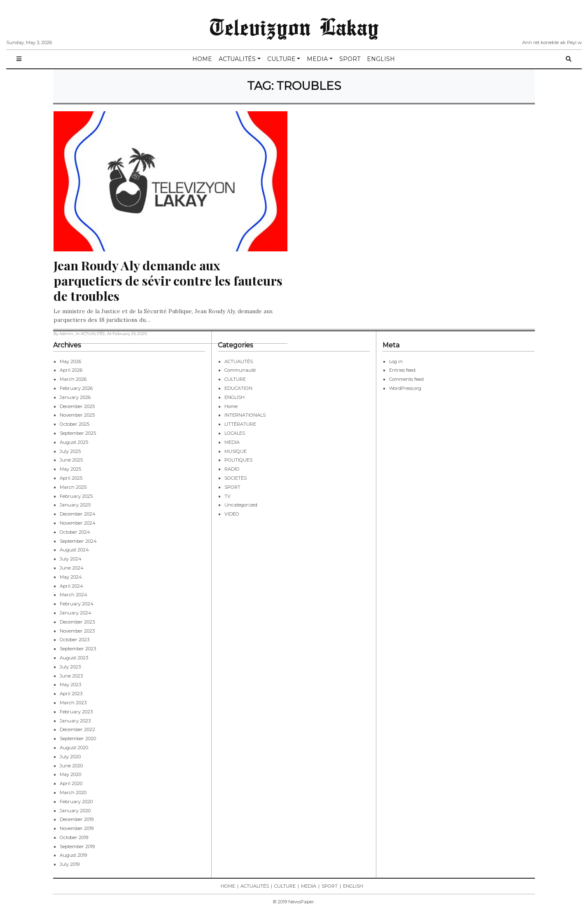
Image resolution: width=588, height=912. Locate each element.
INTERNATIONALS (245, 415)
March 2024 (73, 595)
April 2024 (71, 586)
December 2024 (78, 514)
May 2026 (70, 361)
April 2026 (71, 370)
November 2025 (77, 415)
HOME (202, 59)
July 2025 (70, 451)
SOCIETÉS (236, 478)
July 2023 (70, 667)
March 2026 (73, 379)
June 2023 (71, 676)
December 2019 (77, 819)
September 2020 (78, 739)
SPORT (350, 59)
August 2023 (74, 658)
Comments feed (406, 379)
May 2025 (70, 469)
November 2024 (78, 523)
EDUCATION (238, 388)
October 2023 (75, 640)
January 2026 (75, 397)
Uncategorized (241, 505)
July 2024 (71, 559)
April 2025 (71, 478)
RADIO (232, 469)
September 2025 (78, 433)
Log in (396, 361)
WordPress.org (405, 388)
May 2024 (71, 577)
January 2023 (75, 721)
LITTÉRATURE (240, 424)
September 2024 (78, 541)
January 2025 (75, 505)
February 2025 (76, 496)
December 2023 (77, 622)
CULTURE (281, 59)
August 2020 (74, 748)
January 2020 (75, 811)
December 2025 (77, 406)
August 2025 (74, 442)
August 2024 (74, 550)
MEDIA (317, 59)
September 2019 (77, 846)
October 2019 (74, 837)
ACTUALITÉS (237, 59)
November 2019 (77, 828)
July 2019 (70, 864)
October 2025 (75, 424)
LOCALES (235, 433)
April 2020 (71, 783)
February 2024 (77, 604)
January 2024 (76, 613)
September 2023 (78, 649)
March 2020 (73, 792)
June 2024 (72, 568)
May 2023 (70, 685)
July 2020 (70, 757)
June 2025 (71, 460)
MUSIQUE (236, 451)
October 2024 (75, 532)
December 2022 (77, 729)
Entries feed (402, 370)
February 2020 (76, 802)
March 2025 (73, 487)
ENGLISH (381, 59)
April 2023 (71, 694)
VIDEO (232, 514)
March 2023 (73, 703)
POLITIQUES (238, 460)
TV (227, 496)
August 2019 (73, 855)
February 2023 (76, 712)
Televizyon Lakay (294, 26)
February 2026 (76, 388)
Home (231, 406)
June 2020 (71, 766)
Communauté (240, 370)
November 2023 (77, 631)
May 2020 (70, 774)
